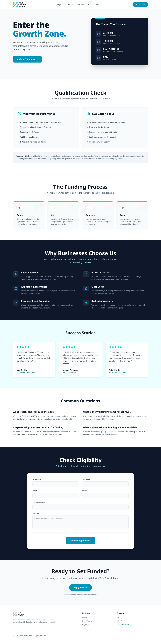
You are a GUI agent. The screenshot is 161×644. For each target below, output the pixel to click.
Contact (98, 4)
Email (35, 491)
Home (85, 617)
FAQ (90, 4)
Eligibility (61, 4)
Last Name (86, 479)
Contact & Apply (123, 624)
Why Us (81, 4)
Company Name (39, 502)
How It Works (87, 621)
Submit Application (81, 540)
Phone (84, 491)
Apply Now (140, 4)
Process (71, 4)
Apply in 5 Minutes (27, 59)
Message (36, 513)
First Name (37, 479)
